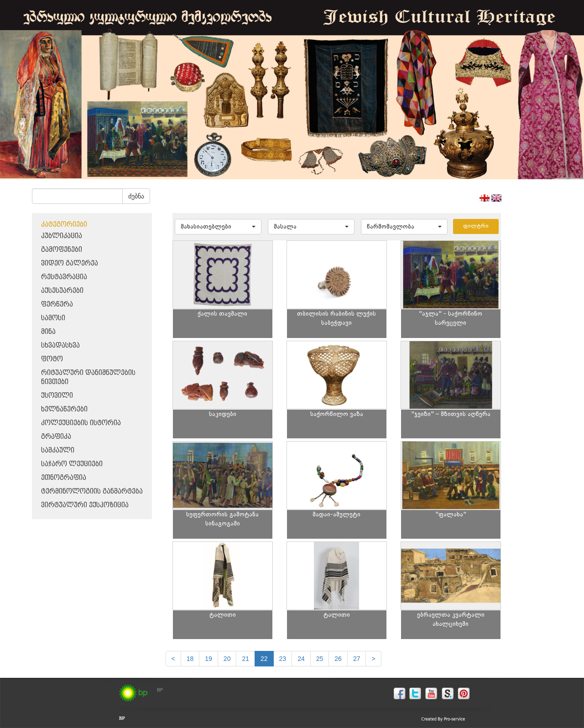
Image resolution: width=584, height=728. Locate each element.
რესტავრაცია (64, 277)
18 (190, 659)
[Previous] (173, 659)
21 (245, 659)
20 (227, 659)
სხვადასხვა (60, 346)
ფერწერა (57, 304)
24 (301, 659)
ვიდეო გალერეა (70, 263)
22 (264, 659)
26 (338, 659)
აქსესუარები (62, 291)
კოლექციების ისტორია (81, 423)
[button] (218, 227)
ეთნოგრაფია (64, 478)
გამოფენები (62, 250)
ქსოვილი (57, 396)
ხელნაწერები (64, 409)
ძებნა (136, 196)
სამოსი (53, 318)
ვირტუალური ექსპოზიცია (85, 505)
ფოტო (52, 359)
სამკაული (58, 450)
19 (209, 659)
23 (283, 659)
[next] (373, 659)
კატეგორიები (64, 225)
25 (320, 659)
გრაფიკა (56, 437)
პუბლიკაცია (62, 236)
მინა (48, 332)
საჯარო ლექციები (72, 464)
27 (357, 659)
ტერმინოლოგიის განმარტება (92, 491)
